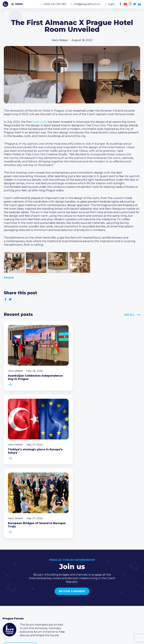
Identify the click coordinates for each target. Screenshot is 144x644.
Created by (72, 639)
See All (129, 315)
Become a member (72, 514)
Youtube (125, 4)
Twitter (135, 4)
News (7, 589)
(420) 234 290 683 (55, 4)
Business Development (18, 602)
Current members (62, 589)
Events (7, 593)
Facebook (120, 4)
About (7, 611)
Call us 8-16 (104, 589)
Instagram (130, 4)
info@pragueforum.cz (87, 4)
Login (111, 4)
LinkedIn (140, 4)
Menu (19, 4)
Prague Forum (5, 4)
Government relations (18, 606)
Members (9, 598)
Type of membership (64, 593)
